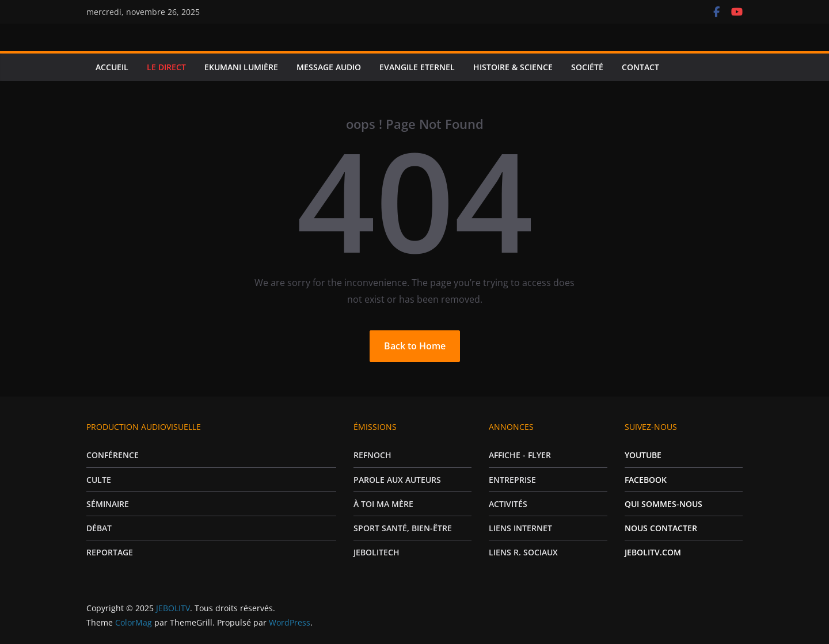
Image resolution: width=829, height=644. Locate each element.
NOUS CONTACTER (661, 528)
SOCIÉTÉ (587, 67)
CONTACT (640, 67)
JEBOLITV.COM (653, 552)
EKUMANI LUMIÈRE (241, 67)
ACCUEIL (112, 67)
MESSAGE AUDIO (329, 67)
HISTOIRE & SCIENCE (513, 67)
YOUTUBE (643, 455)
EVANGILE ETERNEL (417, 67)
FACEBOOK (646, 480)
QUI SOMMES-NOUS (663, 504)
